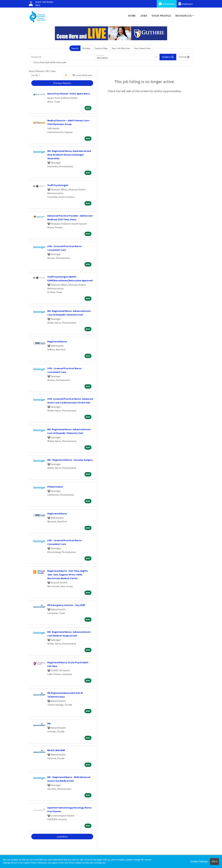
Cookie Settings (199, 861)
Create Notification (83, 75)
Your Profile (161, 16)
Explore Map (101, 48)
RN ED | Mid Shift (56, 750)
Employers (186, 4)
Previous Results (62, 83)
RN (49, 723)
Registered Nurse (57, 341)
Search (75, 48)
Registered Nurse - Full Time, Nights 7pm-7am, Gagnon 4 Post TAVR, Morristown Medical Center (68, 575)
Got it (214, 861)
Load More (62, 837)
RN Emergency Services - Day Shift (66, 605)
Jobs (144, 16)
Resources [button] (184, 16)
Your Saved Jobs (142, 48)
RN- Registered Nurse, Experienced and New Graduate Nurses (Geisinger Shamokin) (69, 155)
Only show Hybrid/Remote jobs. (50, 62)
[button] (184, 57)
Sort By (35, 75)
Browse (86, 48)
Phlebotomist (55, 487)
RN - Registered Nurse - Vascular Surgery (70, 460)
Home (132, 16)
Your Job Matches (121, 48)
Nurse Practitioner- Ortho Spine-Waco (69, 94)
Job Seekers (167, 4)
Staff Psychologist (58, 185)
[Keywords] (62, 57)
